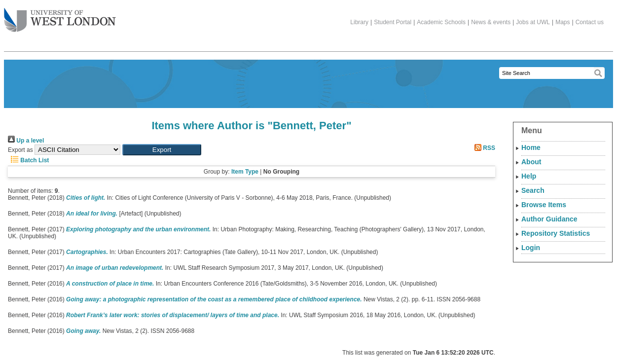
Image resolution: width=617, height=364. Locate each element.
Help (529, 176)
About (531, 162)
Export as (20, 150)
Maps (563, 22)
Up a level (26, 141)
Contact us (590, 22)
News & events (491, 22)
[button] (162, 150)
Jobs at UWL (533, 22)
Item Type (245, 172)
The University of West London (60, 16)
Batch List (28, 160)
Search (533, 190)
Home (531, 147)
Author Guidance (549, 219)
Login (531, 248)
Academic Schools (441, 22)
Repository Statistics (556, 233)
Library (359, 22)
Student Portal (393, 22)
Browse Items (544, 205)
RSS (483, 148)
